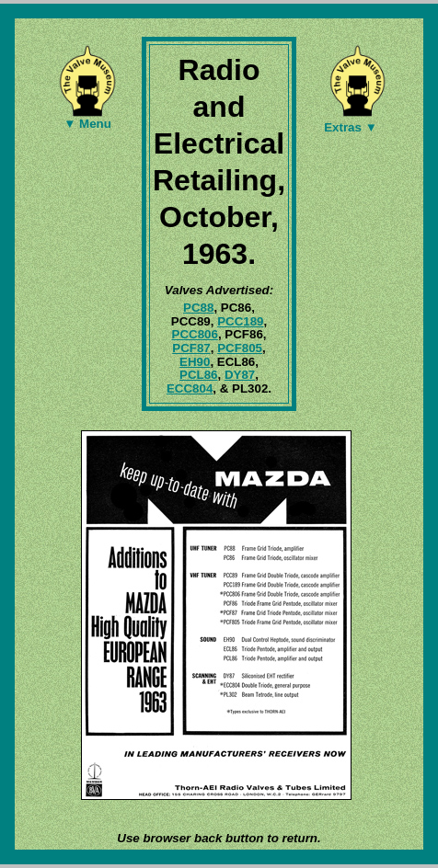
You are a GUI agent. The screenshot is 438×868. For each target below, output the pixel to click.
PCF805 (240, 348)
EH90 (195, 362)
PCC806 (195, 334)
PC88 (198, 308)
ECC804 (190, 388)
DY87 (240, 375)
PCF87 (191, 348)
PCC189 (240, 321)
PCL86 (198, 375)
